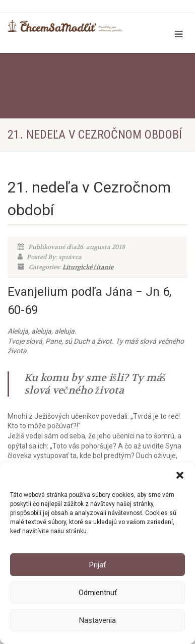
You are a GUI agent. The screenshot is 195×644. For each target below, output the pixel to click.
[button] (180, 475)
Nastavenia (97, 620)
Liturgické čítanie (88, 267)
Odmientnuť (98, 593)
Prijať (97, 565)
